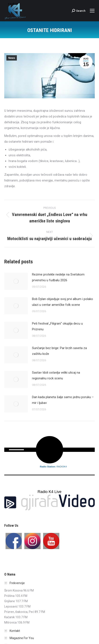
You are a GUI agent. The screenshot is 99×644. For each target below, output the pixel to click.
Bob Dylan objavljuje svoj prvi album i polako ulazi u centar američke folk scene (63, 302)
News (12, 58)
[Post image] (16, 281)
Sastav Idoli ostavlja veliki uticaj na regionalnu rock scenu (56, 375)
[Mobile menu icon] (92, 11)
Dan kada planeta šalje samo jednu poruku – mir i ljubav (63, 400)
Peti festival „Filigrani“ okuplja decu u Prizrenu (57, 326)
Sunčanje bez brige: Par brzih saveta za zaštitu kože (59, 351)
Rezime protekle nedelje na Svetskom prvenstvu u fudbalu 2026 (58, 277)
